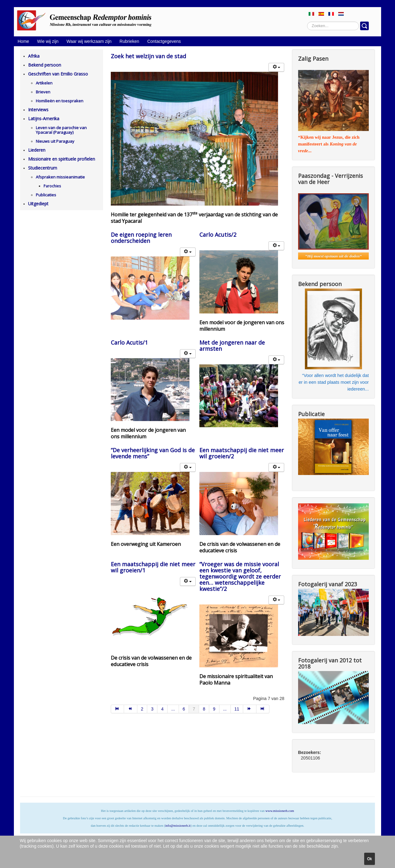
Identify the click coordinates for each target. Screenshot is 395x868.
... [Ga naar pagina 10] (225, 709)
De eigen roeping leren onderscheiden (141, 238)
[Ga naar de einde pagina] (263, 709)
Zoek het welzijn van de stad (148, 56)
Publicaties (46, 195)
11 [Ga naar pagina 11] (237, 709)
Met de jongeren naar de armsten (232, 346)
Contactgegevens (164, 41)
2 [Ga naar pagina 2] (142, 709)
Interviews (38, 110)
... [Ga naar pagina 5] (173, 709)
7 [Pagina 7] (194, 709)
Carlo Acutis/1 (129, 342)
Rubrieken (129, 41)
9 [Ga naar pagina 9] (214, 709)
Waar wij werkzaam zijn (89, 41)
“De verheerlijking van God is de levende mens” (153, 453)
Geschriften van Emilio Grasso (58, 74)
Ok (370, 859)
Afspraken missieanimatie (60, 177)
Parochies (52, 186)
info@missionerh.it (178, 826)
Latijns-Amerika (44, 119)
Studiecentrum (43, 168)
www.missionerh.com (280, 811)
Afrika (34, 56)
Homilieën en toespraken (60, 101)
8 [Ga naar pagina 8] (204, 709)
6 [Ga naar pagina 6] (184, 709)
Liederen (37, 150)
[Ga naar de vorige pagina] (131, 709)
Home (23, 41)
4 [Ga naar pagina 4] (162, 709)
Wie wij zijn (48, 41)
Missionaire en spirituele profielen (62, 159)
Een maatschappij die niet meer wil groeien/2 (242, 453)
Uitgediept (38, 204)
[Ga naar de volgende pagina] (250, 709)
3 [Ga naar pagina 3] (152, 709)
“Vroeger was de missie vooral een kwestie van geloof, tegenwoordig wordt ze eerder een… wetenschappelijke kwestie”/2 (240, 576)
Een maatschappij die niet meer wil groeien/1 (153, 567)
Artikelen (44, 83)
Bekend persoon (45, 65)
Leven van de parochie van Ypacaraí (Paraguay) (61, 130)
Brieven (43, 92)
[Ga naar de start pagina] (118, 709)
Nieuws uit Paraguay (55, 141)
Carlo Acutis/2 (218, 235)
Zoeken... (307, 22)
